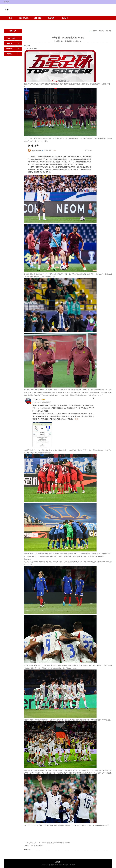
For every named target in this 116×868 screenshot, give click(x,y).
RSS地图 (65, 865)
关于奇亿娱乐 (24, 18)
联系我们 (65, 18)
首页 (10, 18)
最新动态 (51, 18)
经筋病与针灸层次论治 (36, 846)
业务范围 (38, 18)
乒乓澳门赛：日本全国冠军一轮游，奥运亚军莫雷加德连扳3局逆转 (50, 843)
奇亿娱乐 (101, 31)
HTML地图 (72, 865)
